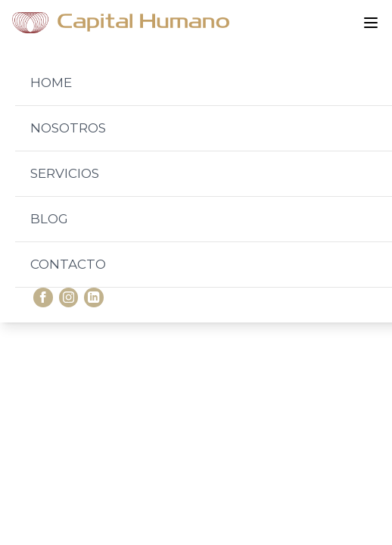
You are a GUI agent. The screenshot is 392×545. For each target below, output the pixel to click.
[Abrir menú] (371, 23)
